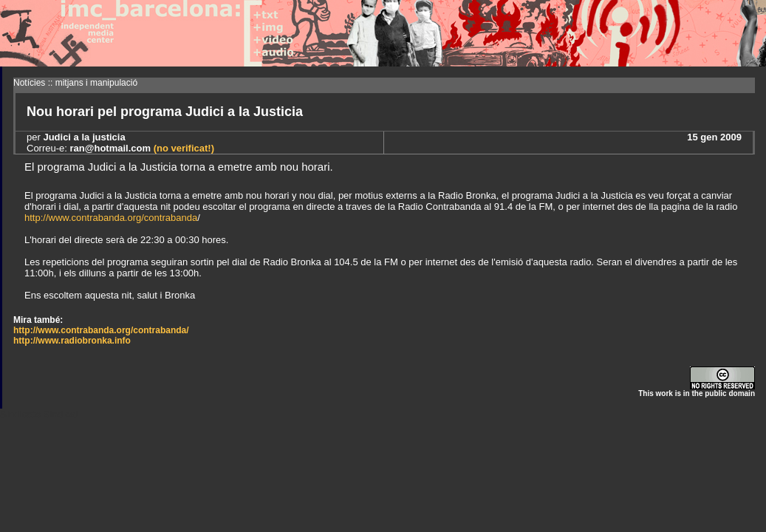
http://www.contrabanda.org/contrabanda (111, 218)
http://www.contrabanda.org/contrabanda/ (101, 330)
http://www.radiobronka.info (72, 341)
